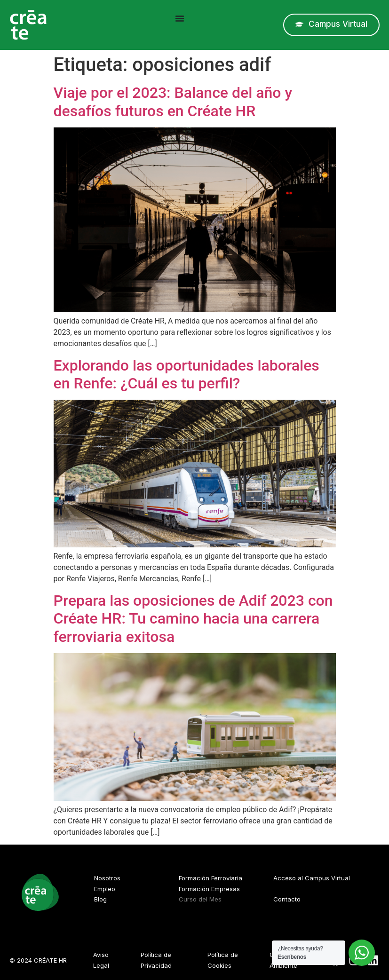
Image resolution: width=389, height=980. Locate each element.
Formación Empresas (209, 889)
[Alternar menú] (180, 18)
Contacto (287, 899)
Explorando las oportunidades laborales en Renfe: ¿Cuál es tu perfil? (187, 374)
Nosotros (107, 878)
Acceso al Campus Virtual (312, 878)
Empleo (105, 889)
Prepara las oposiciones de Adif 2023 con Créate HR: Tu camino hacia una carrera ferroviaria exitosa (193, 619)
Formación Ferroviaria (210, 878)
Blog (100, 899)
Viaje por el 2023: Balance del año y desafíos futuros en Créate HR (173, 102)
